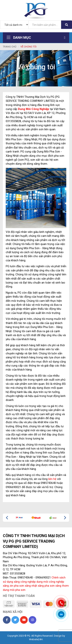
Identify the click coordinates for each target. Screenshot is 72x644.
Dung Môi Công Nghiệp (34, 109)
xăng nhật (31, 586)
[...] (45, 25)
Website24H (36, 639)
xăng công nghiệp (25, 582)
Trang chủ (10, 47)
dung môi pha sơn (14, 590)
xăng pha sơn (46, 586)
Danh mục (36, 38)
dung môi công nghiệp (50, 582)
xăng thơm (62, 586)
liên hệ (52, 479)
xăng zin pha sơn (13, 586)
